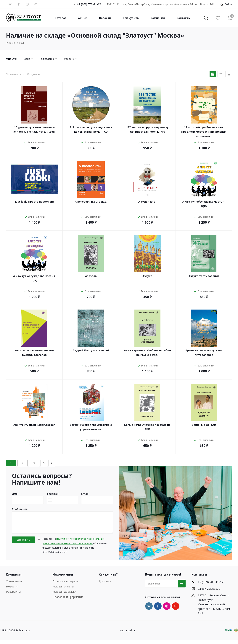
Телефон (53, 494)
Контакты (184, 18)
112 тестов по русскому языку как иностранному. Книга (147, 129)
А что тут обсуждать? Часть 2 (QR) (34, 278)
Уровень (69, 59)
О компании (14, 585)
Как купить (131, 18)
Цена (27, 59)
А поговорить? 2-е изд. (91, 202)
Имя (15, 494)
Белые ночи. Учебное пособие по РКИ (147, 427)
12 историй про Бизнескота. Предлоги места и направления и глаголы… (204, 132)
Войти (226, 4)
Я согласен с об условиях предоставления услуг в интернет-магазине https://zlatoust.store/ (75, 549)
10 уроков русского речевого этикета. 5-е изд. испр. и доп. (34, 129)
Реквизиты (13, 595)
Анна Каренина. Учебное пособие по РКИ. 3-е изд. (147, 353)
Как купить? (108, 578)
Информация (63, 578)
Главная (10, 43)
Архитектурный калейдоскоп (34, 425)
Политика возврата (65, 585)
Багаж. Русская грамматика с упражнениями (91, 427)
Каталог (61, 18)
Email (85, 494)
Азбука (147, 276)
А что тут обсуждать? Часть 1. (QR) (204, 204)
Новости (105, 18)
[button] (206, 18)
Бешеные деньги (204, 425)
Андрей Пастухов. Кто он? (91, 350)
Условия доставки (64, 595)
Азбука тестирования (204, 276)
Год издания (47, 59)
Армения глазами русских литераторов (204, 353)
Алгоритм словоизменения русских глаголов (34, 353)
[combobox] (51, 500)
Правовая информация (68, 601)
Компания (158, 18)
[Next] (44, 463)
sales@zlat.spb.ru (209, 592)
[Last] (52, 463)
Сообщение (20, 509)
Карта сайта (127, 634)
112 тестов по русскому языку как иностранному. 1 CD (91, 129)
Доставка (105, 585)
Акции (83, 18)
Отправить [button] (23, 544)
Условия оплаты (63, 590)
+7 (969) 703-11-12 (89, 4)
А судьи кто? (147, 202)
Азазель (91, 276)
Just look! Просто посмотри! (34, 202)
